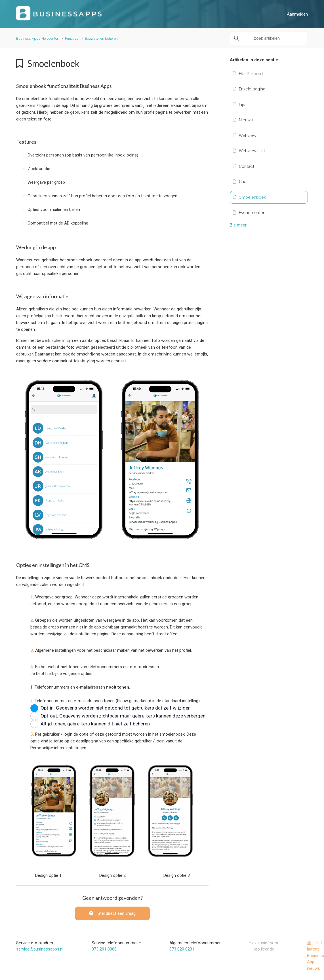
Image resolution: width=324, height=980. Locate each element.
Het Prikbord (248, 74)
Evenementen (249, 213)
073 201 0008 (104, 949)
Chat (240, 182)
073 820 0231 (182, 949)
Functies (72, 38)
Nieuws (243, 120)
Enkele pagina (249, 89)
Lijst (240, 105)
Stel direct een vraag (112, 913)
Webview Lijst (249, 151)
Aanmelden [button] (297, 14)
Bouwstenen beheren (101, 38)
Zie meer (238, 225)
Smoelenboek (249, 197)
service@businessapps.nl (40, 949)
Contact (244, 166)
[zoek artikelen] (269, 38)
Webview (245, 136)
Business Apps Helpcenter (37, 38)
